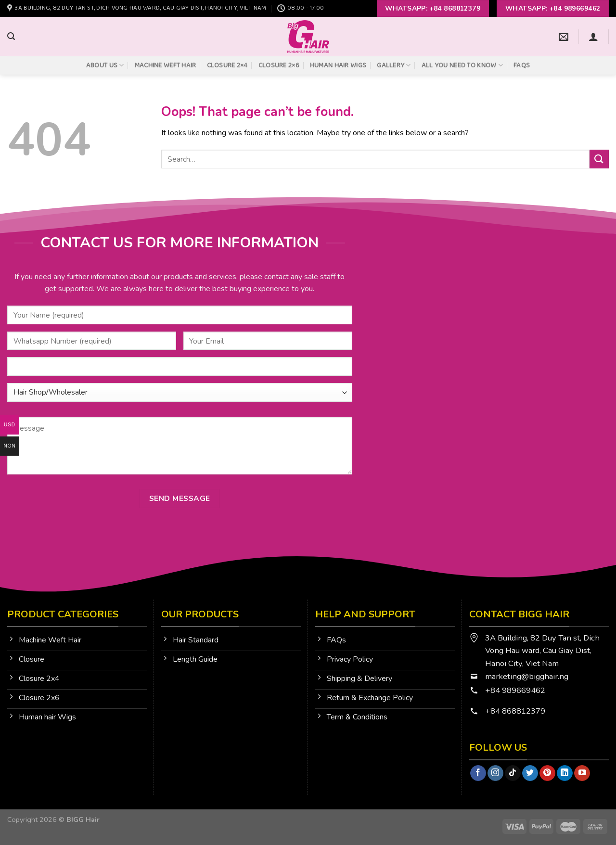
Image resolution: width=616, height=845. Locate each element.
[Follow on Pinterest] (547, 773)
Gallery (394, 65)
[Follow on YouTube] (582, 773)
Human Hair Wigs (338, 65)
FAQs (522, 65)
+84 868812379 (516, 711)
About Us (105, 65)
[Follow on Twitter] (530, 773)
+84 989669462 (515, 690)
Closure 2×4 (227, 65)
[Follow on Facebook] (478, 773)
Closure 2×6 (279, 65)
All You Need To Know (462, 65)
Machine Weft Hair (166, 65)
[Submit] (599, 159)
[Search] (11, 36)
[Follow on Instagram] (495, 773)
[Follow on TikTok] (513, 773)
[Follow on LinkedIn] (565, 773)
